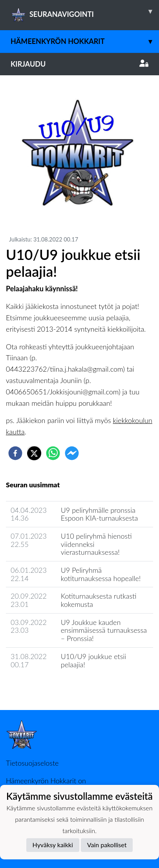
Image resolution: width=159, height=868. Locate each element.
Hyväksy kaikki (53, 845)
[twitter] (34, 453)
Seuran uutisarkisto (41, 687)
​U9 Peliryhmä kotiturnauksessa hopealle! (101, 574)
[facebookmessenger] (72, 453)
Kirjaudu (79, 64)
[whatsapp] (53, 453)
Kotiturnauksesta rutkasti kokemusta (99, 600)
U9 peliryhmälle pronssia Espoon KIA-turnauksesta (99, 514)
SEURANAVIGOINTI (85, 11)
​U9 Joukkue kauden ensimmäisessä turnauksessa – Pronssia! (104, 630)
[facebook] (15, 453)
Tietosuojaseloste (32, 763)
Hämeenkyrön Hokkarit (85, 41)
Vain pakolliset (107, 845)
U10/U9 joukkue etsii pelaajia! (94, 660)
